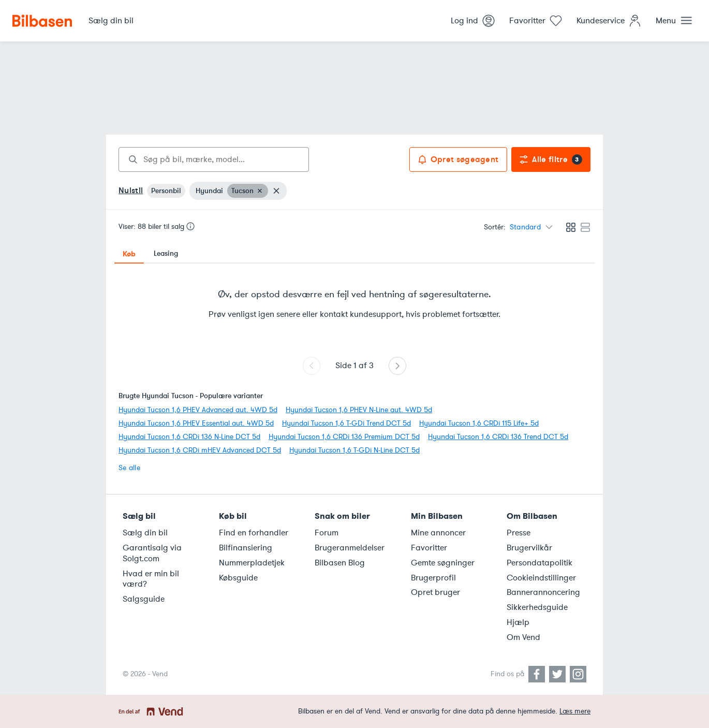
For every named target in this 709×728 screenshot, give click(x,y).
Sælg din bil (145, 533)
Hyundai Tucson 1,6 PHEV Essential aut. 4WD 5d (196, 423)
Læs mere (575, 711)
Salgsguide (144, 599)
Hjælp (518, 622)
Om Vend (523, 637)
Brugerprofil (433, 578)
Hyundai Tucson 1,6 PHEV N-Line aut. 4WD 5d (359, 410)
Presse (519, 533)
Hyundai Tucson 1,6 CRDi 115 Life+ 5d (479, 423)
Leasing (166, 253)
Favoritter (429, 548)
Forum (327, 533)
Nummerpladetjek (252, 563)
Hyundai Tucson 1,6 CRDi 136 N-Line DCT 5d (189, 437)
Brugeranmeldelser (350, 548)
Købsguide (238, 578)
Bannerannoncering (543, 592)
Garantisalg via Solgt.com (152, 553)
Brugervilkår (529, 548)
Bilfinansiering (246, 548)
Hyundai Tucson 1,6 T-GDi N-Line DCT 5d (354, 450)
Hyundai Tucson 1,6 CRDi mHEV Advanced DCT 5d (200, 450)
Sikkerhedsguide (537, 607)
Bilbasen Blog (340, 563)
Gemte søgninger (443, 563)
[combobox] (214, 159)
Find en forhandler (254, 533)
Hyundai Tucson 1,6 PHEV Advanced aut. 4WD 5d (198, 410)
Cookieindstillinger (541, 578)
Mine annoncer (438, 533)
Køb (129, 254)
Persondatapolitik (540, 563)
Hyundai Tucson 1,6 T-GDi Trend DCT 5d (346, 423)
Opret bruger (435, 592)
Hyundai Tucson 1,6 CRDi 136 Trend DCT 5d (498, 437)
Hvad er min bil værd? (151, 579)
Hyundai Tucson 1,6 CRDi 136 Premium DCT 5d (344, 437)
